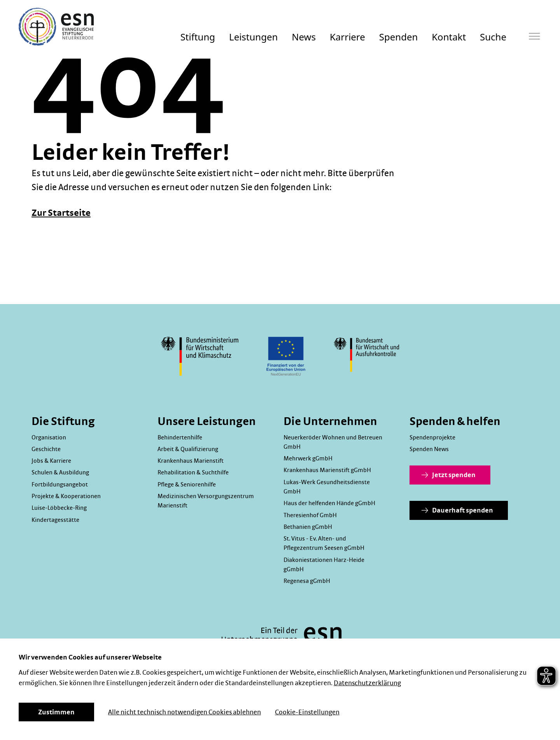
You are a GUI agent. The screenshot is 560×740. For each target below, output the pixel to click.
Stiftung (198, 37)
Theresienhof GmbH (310, 515)
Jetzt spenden (449, 475)
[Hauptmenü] (534, 36)
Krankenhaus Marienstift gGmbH (327, 470)
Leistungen (253, 37)
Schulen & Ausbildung (60, 472)
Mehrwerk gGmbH (308, 458)
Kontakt (449, 37)
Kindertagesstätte (55, 520)
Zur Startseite (61, 213)
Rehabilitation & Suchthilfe (193, 472)
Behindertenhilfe (180, 437)
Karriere (347, 37)
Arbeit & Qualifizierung (188, 449)
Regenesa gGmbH (307, 581)
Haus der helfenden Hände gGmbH (329, 503)
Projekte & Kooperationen (66, 496)
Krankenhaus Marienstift (191, 461)
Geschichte (46, 449)
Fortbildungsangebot (60, 485)
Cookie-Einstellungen (307, 712)
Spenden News (429, 449)
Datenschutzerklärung (367, 683)
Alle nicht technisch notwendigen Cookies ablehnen (185, 712)
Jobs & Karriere (51, 461)
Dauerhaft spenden (457, 511)
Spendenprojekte (432, 437)
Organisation (49, 437)
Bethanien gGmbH (308, 527)
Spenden (398, 37)
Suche (493, 37)
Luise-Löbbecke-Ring (59, 508)
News (304, 37)
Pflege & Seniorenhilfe (187, 485)
